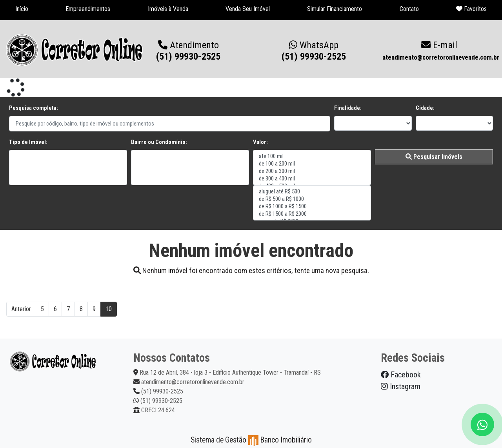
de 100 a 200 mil (312, 164)
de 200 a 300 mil (312, 171)
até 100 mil (312, 156)
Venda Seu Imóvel (248, 9)
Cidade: (425, 108)
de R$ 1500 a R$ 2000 (312, 214)
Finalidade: (348, 108)
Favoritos (471, 9)
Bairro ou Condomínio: (159, 142)
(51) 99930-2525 (314, 51)
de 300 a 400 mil (312, 179)
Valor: (260, 142)
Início (22, 9)
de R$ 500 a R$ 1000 (312, 199)
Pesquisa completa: (34, 108)
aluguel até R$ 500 (312, 192)
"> (68, 168)
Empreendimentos (88, 9)
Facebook (401, 375)
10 (109, 309)
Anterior (21, 309)
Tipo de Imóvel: (28, 142)
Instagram (401, 386)
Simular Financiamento (335, 9)
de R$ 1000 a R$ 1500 (312, 207)
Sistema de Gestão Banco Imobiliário (251, 440)
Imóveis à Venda (168, 9)
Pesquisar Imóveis (434, 157)
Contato (409, 9)
